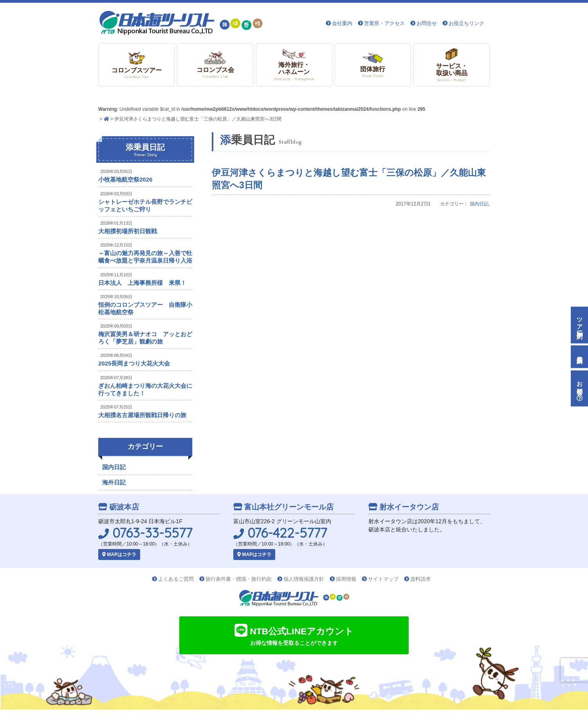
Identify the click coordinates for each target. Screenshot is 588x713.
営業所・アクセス (384, 23)
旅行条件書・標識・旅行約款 (239, 579)
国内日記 (479, 204)
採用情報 (346, 579)
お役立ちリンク (466, 23)
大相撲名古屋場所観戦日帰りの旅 (142, 415)
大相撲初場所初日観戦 (128, 231)
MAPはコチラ (119, 555)
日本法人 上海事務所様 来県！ (142, 283)
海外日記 (114, 482)
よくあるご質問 (176, 579)
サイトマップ (383, 579)
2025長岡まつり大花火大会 (134, 363)
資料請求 (420, 579)
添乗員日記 (145, 150)
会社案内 (342, 23)
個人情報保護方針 (304, 579)
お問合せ (427, 23)
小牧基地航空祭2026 (125, 179)
